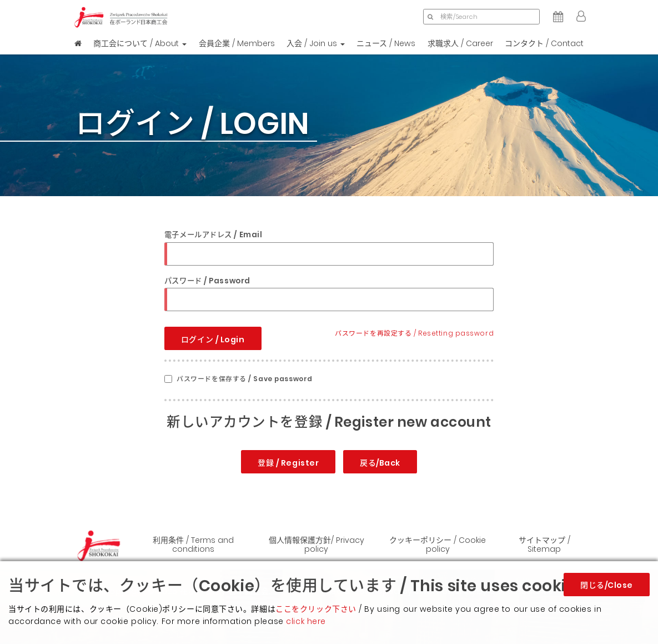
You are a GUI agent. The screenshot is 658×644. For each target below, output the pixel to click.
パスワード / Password (207, 281)
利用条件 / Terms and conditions (193, 544)
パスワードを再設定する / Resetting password (414, 333)
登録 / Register (288, 463)
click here (306, 621)
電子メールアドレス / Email (214, 235)
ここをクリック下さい (316, 609)
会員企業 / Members (237, 43)
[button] (581, 17)
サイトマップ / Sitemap (544, 544)
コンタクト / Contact (544, 43)
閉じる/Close (607, 585)
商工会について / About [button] (140, 43)
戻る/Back (380, 463)
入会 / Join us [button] (316, 43)
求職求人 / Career (460, 43)
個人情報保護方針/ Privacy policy (317, 544)
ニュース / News (386, 43)
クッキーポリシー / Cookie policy (438, 544)
